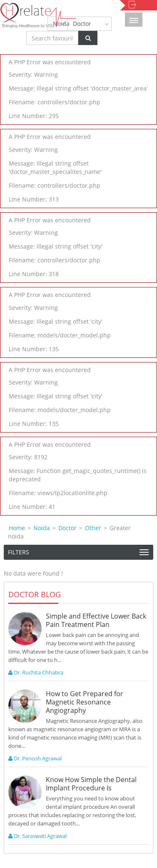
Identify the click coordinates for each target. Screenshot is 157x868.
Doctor (82, 24)
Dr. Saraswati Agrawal (37, 836)
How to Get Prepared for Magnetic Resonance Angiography (85, 702)
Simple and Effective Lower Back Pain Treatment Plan (96, 620)
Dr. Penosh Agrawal (35, 758)
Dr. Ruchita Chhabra (36, 672)
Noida (60, 24)
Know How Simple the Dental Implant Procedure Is (91, 784)
